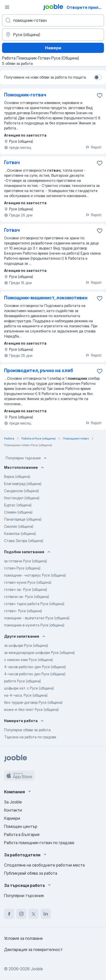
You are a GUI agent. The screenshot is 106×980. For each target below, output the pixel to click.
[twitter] (34, 914)
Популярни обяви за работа (27, 730)
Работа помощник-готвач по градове (39, 843)
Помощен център (21, 826)
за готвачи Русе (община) (26, 561)
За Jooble (13, 802)
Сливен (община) (18, 512)
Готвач (12, 162)
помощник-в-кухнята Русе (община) (34, 625)
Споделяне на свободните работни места (44, 865)
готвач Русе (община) (22, 568)
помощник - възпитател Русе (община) (37, 618)
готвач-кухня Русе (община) (28, 582)
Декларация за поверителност (33, 949)
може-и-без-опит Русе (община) (31, 710)
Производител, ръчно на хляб (39, 370)
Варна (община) (17, 477)
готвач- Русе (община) (23, 611)
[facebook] (9, 914)
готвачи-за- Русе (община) (27, 597)
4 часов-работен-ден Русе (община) (35, 667)
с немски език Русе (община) (28, 660)
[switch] (98, 77)
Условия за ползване (23, 938)
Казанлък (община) (20, 533)
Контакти (13, 810)
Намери (53, 48)
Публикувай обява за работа (31, 873)
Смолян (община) (19, 526)
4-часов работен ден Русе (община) (35, 674)
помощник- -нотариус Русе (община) (35, 575)
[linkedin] (46, 914)
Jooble (37, 969)
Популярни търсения (27, 458)
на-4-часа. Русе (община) (26, 695)
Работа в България (22, 835)
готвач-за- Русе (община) (26, 589)
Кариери (12, 818)
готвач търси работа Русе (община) (34, 604)
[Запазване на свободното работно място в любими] (100, 95)
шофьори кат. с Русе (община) (29, 688)
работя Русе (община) (22, 681)
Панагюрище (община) (23, 519)
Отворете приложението (86, 7)
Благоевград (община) (23, 484)
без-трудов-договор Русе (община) (33, 702)
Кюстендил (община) (22, 498)
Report (94, 147)
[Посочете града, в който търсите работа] (53, 35)
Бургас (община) (18, 505)
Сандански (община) (21, 491)
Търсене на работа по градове (30, 737)
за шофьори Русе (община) (26, 645)
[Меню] (7, 7)
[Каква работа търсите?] (53, 20)
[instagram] (21, 914)
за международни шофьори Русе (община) (39, 653)
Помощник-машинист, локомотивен (46, 298)
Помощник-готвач (25, 95)
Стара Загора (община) (24, 541)
